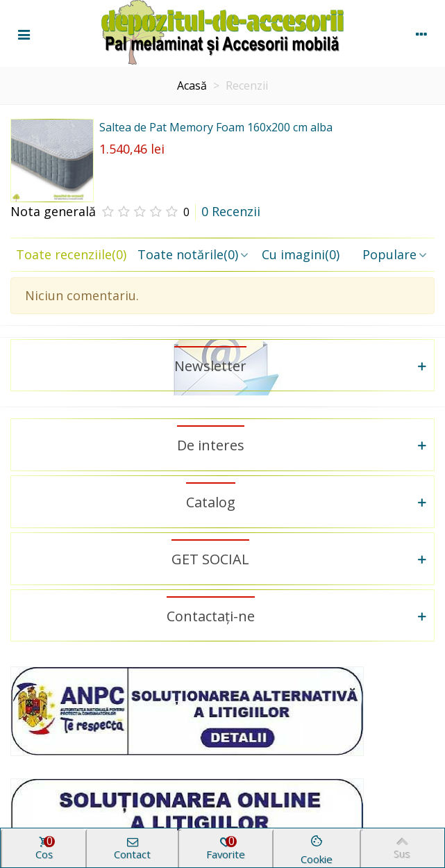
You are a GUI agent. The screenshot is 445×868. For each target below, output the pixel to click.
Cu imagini (301, 254)
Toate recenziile (71, 254)
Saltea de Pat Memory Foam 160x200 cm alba (216, 127)
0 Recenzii (231, 211)
